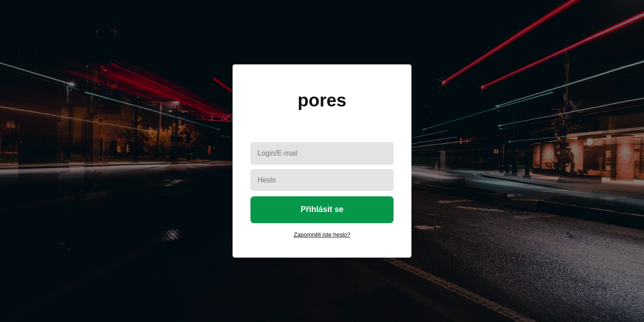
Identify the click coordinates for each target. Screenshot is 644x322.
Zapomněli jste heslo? (322, 235)
